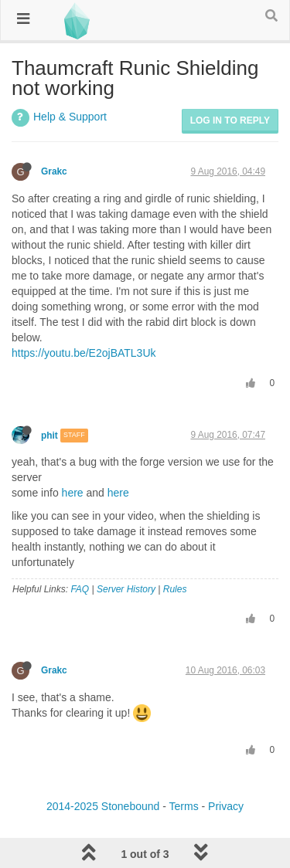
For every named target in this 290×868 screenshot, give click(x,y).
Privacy (226, 806)
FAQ (80, 589)
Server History (126, 589)
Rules (175, 589)
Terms (184, 806)
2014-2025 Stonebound (103, 806)
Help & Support (70, 117)
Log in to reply (230, 120)
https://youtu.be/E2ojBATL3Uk (84, 353)
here (73, 493)
